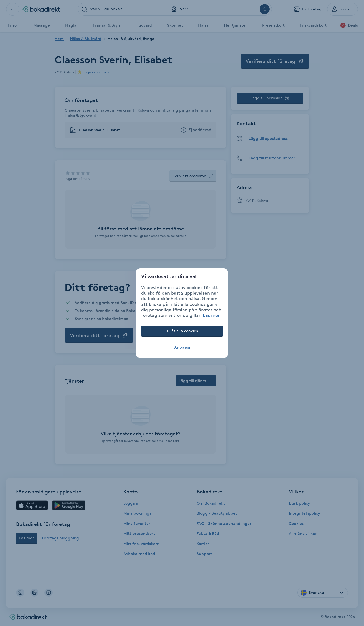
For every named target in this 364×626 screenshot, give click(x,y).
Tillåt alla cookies (182, 331)
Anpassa (182, 347)
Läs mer (211, 315)
